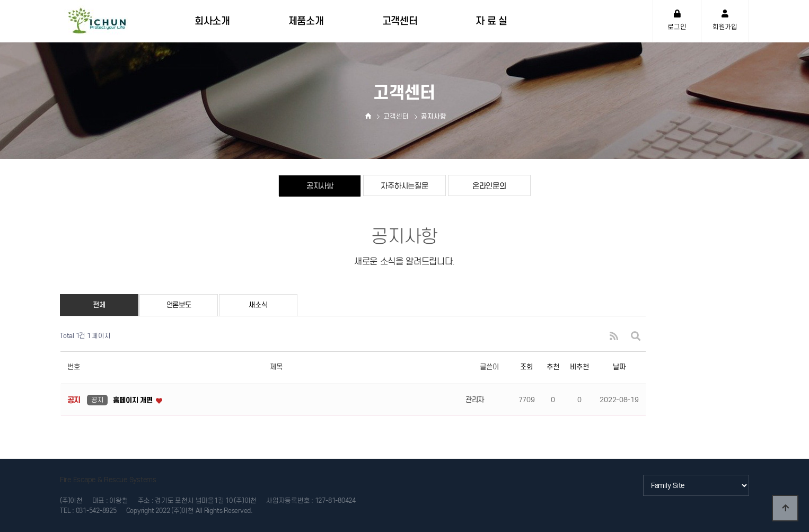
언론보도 (179, 305)
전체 (99, 305)
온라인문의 (489, 186)
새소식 (258, 305)
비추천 (579, 367)
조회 (526, 367)
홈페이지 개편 (134, 400)
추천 (553, 367)
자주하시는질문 (404, 186)
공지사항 (320, 186)
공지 (97, 400)
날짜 (619, 367)
